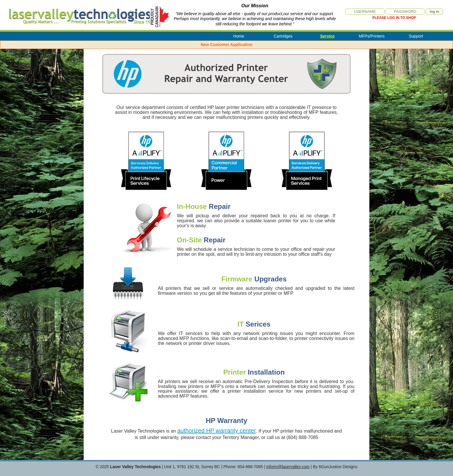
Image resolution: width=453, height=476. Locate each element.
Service (327, 36)
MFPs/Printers (372, 36)
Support (416, 36)
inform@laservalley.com (288, 467)
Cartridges (283, 36)
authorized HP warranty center (217, 431)
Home (239, 36)
